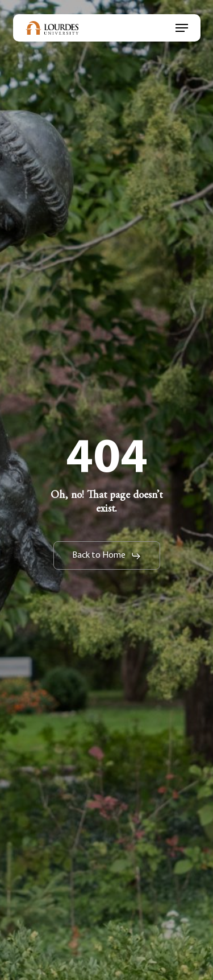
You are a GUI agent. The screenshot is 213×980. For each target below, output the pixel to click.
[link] (52, 28)
